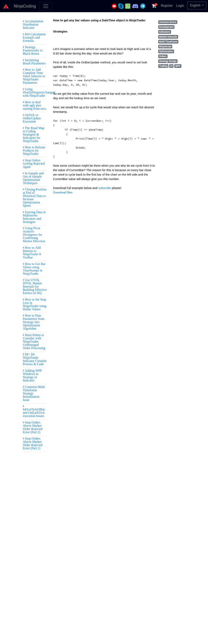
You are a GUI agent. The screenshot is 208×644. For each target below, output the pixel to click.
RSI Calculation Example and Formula (34, 37)
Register (167, 6)
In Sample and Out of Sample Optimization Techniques (33, 178)
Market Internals (168, 37)
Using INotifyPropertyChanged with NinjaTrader (39, 92)
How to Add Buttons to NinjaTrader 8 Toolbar (32, 252)
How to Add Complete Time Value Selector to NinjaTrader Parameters (34, 76)
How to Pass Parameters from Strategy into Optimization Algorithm (34, 322)
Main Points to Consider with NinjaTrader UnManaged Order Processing (34, 341)
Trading (163, 66)
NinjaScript (165, 47)
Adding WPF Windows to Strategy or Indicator (32, 375)
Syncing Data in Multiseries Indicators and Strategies (34, 217)
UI (171, 66)
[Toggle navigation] (46, 6)
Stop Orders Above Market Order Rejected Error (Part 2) (33, 427)
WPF (178, 66)
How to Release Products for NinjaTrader (34, 150)
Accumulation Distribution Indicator (33, 24)
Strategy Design (168, 61)
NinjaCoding (25, 6)
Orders (163, 56)
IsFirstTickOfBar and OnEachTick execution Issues (34, 413)
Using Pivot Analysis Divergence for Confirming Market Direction (34, 235)
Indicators (165, 32)
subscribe (105, 188)
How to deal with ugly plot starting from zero (34, 105)
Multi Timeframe (168, 42)
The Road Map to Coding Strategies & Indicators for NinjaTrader (34, 134)
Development (166, 27)
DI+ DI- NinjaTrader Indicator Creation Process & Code (35, 359)
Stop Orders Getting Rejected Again (34, 163)
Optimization (166, 51)
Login (180, 6)
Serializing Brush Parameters (34, 62)
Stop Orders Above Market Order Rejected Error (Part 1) (33, 443)
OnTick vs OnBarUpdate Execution (32, 118)
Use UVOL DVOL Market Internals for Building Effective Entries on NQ (35, 286)
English (196, 5)
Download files (63, 192)
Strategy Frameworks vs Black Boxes (33, 50)
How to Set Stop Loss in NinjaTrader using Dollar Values (35, 304)
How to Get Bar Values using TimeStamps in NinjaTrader (34, 269)
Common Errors (168, 22)
